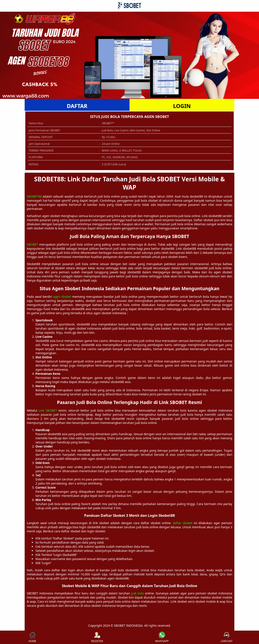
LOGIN (182, 106)
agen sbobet (62, 297)
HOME (32, 637)
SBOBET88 (34, 196)
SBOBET (32, 244)
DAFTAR (77, 106)
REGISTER (97, 637)
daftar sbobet (183, 523)
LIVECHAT (227, 637)
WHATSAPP (162, 637)
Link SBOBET (48, 410)
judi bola (137, 593)
